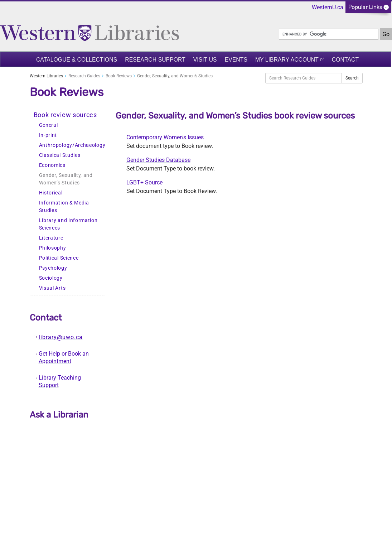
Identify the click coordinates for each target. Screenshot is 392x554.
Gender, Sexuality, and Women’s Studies (66, 179)
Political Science (59, 258)
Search (352, 78)
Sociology (51, 278)
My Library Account (287, 60)
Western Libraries (46, 76)
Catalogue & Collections (77, 60)
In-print (48, 135)
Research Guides (84, 76)
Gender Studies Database (158, 160)
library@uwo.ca (61, 337)
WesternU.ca (328, 7)
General (49, 125)
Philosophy (53, 248)
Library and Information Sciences (68, 224)
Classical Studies (60, 155)
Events (236, 60)
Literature (51, 238)
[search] (329, 34)
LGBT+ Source (144, 182)
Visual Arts (52, 288)
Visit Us (205, 60)
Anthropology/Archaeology (72, 145)
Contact (345, 60)
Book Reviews (119, 76)
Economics (52, 165)
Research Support (155, 60)
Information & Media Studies (64, 207)
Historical (51, 193)
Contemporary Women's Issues (165, 137)
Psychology (53, 268)
